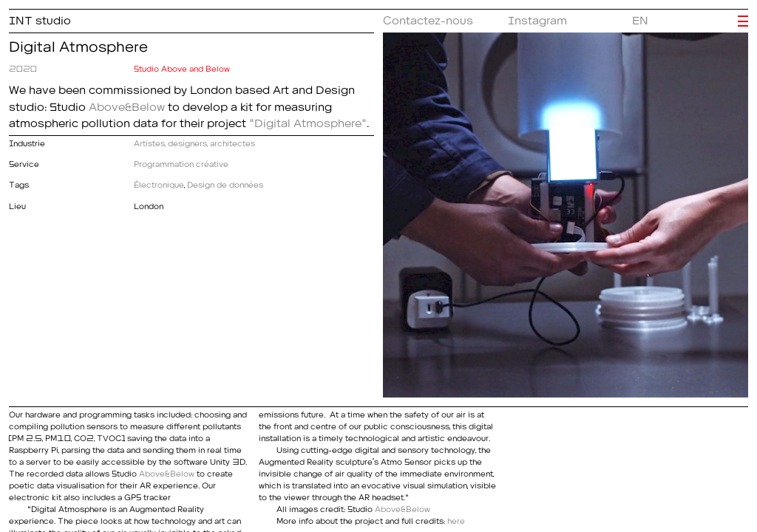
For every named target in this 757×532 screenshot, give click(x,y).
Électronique (159, 183)
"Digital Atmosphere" (308, 120)
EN (640, 18)
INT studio (40, 18)
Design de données (225, 183)
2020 (23, 67)
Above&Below (127, 104)
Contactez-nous (428, 18)
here (456, 519)
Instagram (537, 18)
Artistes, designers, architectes (194, 141)
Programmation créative (181, 162)
